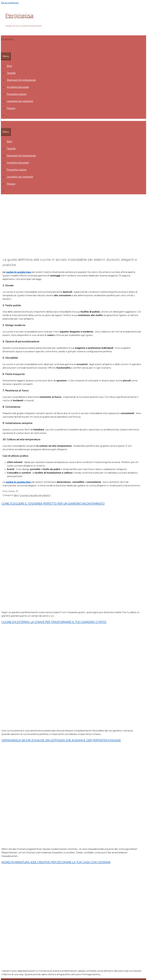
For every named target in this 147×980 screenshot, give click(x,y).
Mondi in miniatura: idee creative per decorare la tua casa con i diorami (56, 862)
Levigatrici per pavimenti (20, 101)
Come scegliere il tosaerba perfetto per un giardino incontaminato (53, 504)
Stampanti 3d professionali (21, 80)
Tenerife (11, 73)
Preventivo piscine (17, 94)
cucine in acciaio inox (19, 272)
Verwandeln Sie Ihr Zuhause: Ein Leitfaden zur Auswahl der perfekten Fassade (61, 740)
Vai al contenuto (10, 3)
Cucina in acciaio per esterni (35, 495)
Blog (9, 66)
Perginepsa (19, 15)
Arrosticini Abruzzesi (18, 87)
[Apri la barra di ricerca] (2, 49)
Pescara (11, 108)
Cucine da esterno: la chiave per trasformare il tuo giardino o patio (54, 622)
